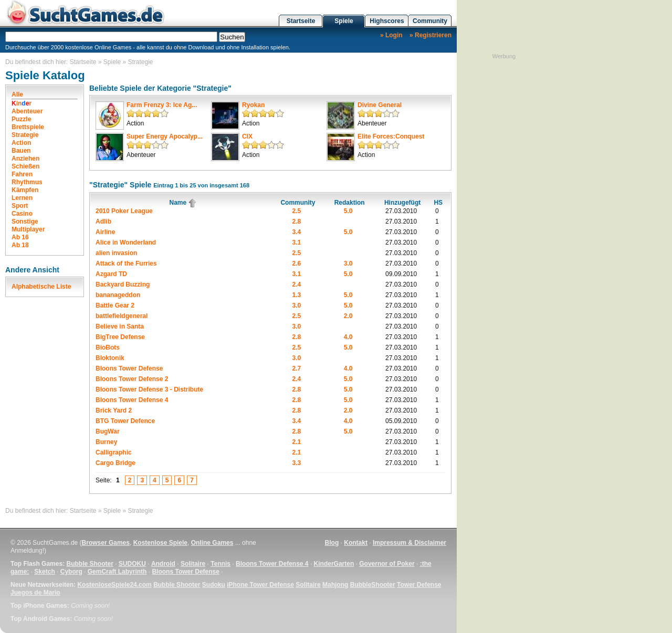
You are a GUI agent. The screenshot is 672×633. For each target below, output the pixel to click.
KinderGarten (334, 564)
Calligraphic (114, 452)
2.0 (348, 316)
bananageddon (118, 295)
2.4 (297, 284)
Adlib (103, 221)
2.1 (297, 442)
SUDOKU (132, 564)
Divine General (380, 105)
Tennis (220, 564)
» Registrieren (430, 35)
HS (438, 203)
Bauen (21, 151)
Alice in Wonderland (126, 242)
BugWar (108, 431)
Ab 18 (20, 245)
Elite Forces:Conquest (391, 136)
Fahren (22, 174)
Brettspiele (28, 127)
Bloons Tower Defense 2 (132, 379)
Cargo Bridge (115, 463)
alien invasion (116, 253)
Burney (106, 442)
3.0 (348, 263)
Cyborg (71, 572)
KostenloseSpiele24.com (114, 585)
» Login (391, 35)
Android (163, 564)
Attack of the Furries (126, 263)
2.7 (297, 368)
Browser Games (106, 543)
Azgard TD (111, 274)
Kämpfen (25, 190)
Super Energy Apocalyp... (165, 136)
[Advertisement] (504, 218)
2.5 (297, 211)
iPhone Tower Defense (260, 585)
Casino (22, 214)
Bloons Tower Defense (129, 368)
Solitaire (193, 564)
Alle (17, 94)
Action (21, 143)
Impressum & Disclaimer (409, 543)
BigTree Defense (120, 337)
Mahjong (335, 585)
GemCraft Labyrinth (117, 572)
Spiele (344, 21)
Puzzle (21, 119)
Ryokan (253, 105)
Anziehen (25, 159)
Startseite (301, 21)
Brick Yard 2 (114, 410)
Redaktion (350, 203)
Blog (332, 543)
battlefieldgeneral (122, 316)
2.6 (297, 263)
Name (183, 203)
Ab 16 (20, 237)
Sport (20, 206)
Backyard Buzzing (123, 284)
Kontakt (356, 543)
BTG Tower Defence (125, 421)
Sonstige (25, 221)
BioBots (108, 347)
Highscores (387, 21)
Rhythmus (27, 182)
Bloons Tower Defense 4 (132, 400)
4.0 (348, 337)
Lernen (22, 198)
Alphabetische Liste (41, 287)
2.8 (297, 221)
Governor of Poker (387, 564)
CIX (247, 136)
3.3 (297, 463)
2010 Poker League (124, 211)
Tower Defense (419, 585)
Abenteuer (27, 111)
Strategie (141, 62)
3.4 (297, 232)
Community (430, 21)
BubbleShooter (373, 585)
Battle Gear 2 (115, 305)
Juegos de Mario (35, 593)
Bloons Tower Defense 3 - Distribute (149, 389)
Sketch (44, 572)
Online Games (212, 543)
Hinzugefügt (402, 203)
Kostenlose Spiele (160, 543)
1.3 (297, 295)
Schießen (25, 166)
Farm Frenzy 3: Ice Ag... (162, 105)
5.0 (348, 211)
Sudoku (214, 585)
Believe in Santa (120, 326)
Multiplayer (28, 229)
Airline (105, 232)
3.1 (297, 242)
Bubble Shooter (90, 564)
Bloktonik (110, 358)
